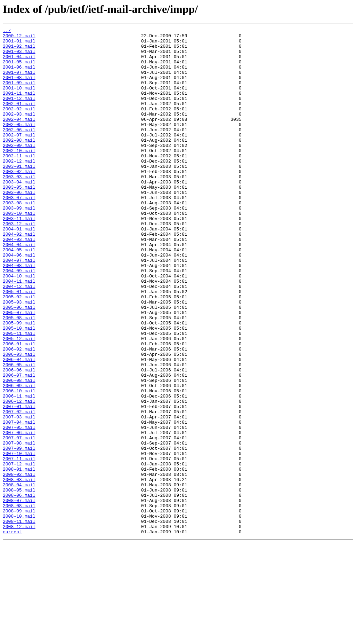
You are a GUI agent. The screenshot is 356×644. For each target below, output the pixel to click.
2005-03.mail (19, 357)
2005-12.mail (19, 401)
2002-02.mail (19, 125)
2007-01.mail (19, 482)
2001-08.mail (19, 88)
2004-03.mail (19, 282)
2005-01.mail (19, 345)
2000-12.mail (19, 38)
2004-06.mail (19, 301)
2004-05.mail (19, 294)
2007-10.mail (19, 539)
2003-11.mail (19, 257)
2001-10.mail (19, 100)
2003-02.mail (19, 201)
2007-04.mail (19, 501)
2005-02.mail (19, 351)
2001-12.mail (19, 113)
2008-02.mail (19, 564)
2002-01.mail (19, 119)
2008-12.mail (19, 627)
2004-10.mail (19, 326)
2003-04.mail (19, 213)
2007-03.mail (19, 495)
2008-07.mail (19, 595)
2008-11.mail (19, 620)
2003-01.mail (19, 194)
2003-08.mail (19, 238)
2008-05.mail (19, 583)
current (12, 633)
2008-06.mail (19, 589)
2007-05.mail (19, 508)
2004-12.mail (19, 338)
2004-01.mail (19, 269)
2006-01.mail (19, 407)
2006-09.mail (19, 457)
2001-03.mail (19, 56)
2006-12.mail (19, 476)
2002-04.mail (19, 138)
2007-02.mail (19, 489)
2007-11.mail (19, 545)
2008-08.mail (19, 602)
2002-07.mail (19, 157)
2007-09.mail (19, 533)
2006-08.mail (19, 451)
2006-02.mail (19, 414)
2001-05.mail (19, 69)
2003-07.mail (19, 232)
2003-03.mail (19, 207)
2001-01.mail (19, 44)
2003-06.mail (19, 226)
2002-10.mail (19, 175)
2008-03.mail (19, 570)
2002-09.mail (19, 169)
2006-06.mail (19, 439)
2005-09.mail (19, 382)
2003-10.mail (19, 251)
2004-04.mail (19, 288)
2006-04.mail (19, 426)
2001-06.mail (19, 75)
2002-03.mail (19, 132)
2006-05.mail (19, 432)
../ (7, 31)
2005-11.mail (19, 395)
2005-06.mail (19, 363)
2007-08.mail (19, 526)
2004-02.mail (19, 276)
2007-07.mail (19, 520)
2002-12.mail (19, 188)
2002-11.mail (19, 182)
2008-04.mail (19, 576)
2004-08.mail (19, 313)
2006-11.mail (19, 470)
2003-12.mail (19, 263)
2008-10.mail (19, 614)
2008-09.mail (19, 608)
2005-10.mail (19, 388)
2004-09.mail (19, 320)
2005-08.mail (19, 376)
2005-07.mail (19, 370)
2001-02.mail (19, 50)
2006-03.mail (19, 420)
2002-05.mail (19, 144)
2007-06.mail (19, 514)
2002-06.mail (19, 150)
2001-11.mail (19, 107)
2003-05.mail (19, 219)
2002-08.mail (19, 163)
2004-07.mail (19, 307)
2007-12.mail (19, 551)
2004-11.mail (19, 332)
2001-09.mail (19, 94)
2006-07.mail (19, 445)
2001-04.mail (19, 63)
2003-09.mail (19, 244)
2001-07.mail (19, 81)
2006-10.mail (19, 464)
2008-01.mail (19, 558)
